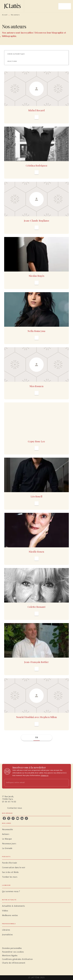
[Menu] (65, 6)
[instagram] (13, 818)
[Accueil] (13, 6)
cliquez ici (45, 775)
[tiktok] (26, 818)
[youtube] (18, 818)
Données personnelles (12, 948)
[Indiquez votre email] (33, 783)
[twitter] (9, 818)
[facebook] (4, 818)
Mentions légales (10, 956)
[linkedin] (22, 818)
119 (36, 738)
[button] (18, 54)
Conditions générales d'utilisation (17, 959)
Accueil (5, 15)
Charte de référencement (14, 963)
